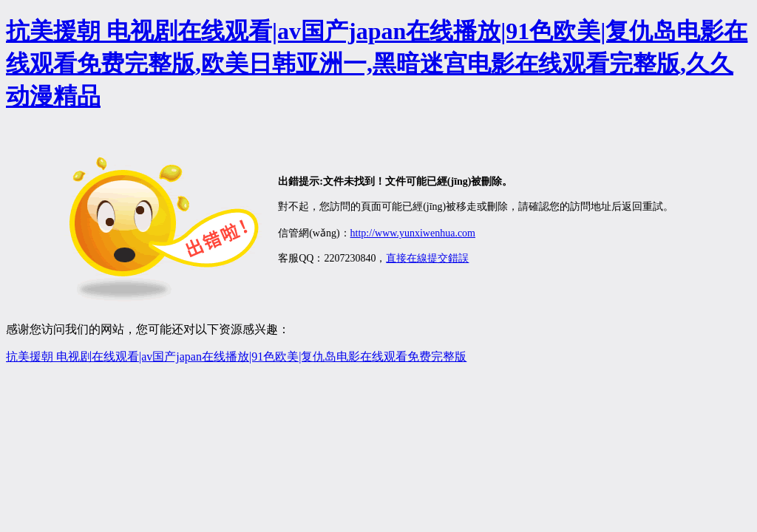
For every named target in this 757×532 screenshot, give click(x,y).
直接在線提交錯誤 (427, 258)
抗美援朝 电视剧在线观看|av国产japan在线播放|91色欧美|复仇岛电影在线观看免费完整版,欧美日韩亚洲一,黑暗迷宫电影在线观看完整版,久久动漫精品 (377, 64)
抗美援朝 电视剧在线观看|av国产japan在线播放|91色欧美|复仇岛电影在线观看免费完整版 (236, 357)
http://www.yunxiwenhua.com (413, 233)
